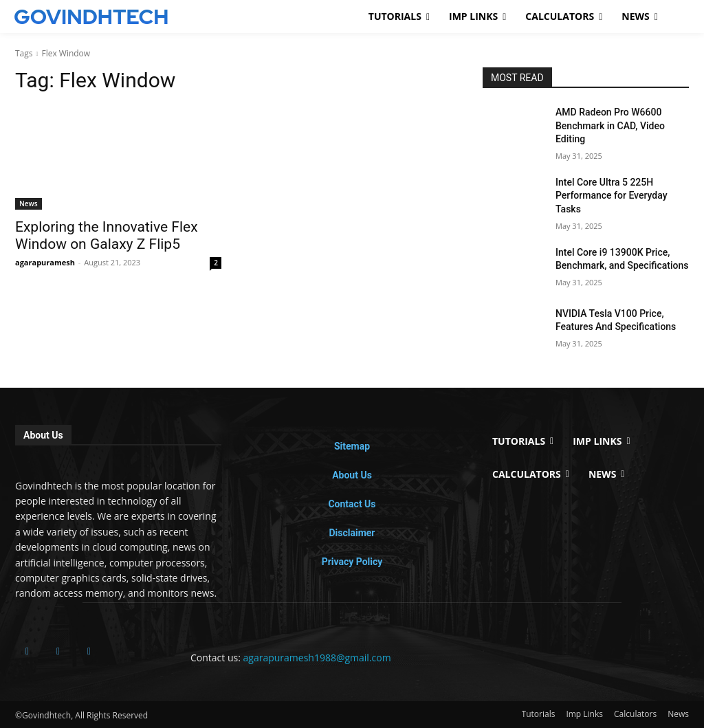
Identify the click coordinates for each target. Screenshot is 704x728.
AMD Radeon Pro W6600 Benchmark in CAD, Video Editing (610, 125)
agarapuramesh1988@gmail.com (317, 658)
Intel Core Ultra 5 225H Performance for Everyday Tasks (612, 196)
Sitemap (352, 446)
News (29, 203)
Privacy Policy (352, 562)
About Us (352, 475)
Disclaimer (352, 533)
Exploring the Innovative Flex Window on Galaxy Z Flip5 (107, 235)
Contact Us (352, 504)
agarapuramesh (45, 262)
